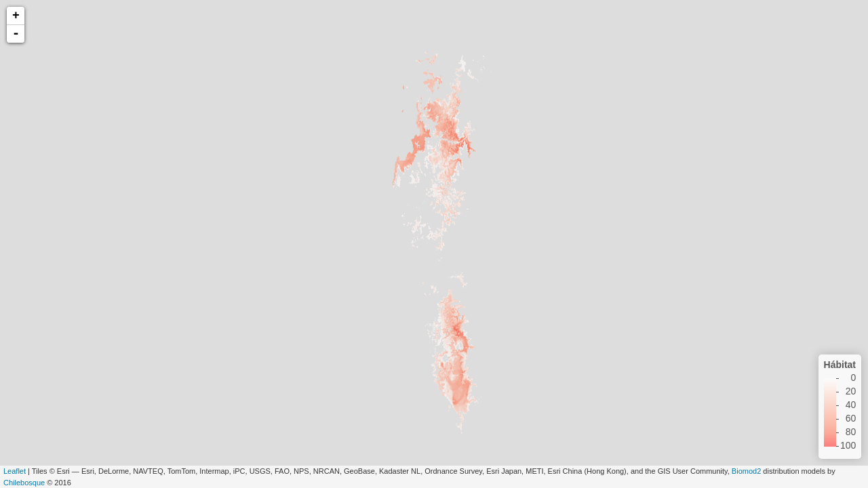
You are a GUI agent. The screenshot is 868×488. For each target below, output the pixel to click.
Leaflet (15, 471)
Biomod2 (746, 471)
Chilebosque (24, 483)
